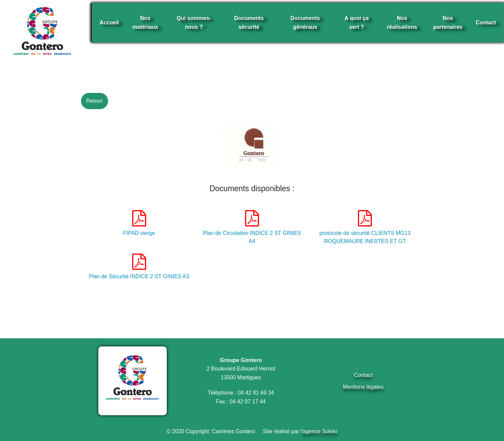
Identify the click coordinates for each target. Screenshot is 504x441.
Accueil (109, 23)
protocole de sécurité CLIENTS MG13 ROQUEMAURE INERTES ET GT (365, 227)
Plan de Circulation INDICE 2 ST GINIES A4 (252, 227)
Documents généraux (305, 23)
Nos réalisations (402, 23)
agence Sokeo (320, 431)
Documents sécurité (249, 23)
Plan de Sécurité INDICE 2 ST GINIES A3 (139, 266)
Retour (94, 101)
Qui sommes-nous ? (194, 23)
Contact (486, 23)
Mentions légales (363, 387)
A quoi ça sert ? (356, 23)
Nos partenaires (448, 23)
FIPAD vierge (139, 223)
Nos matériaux (145, 23)
